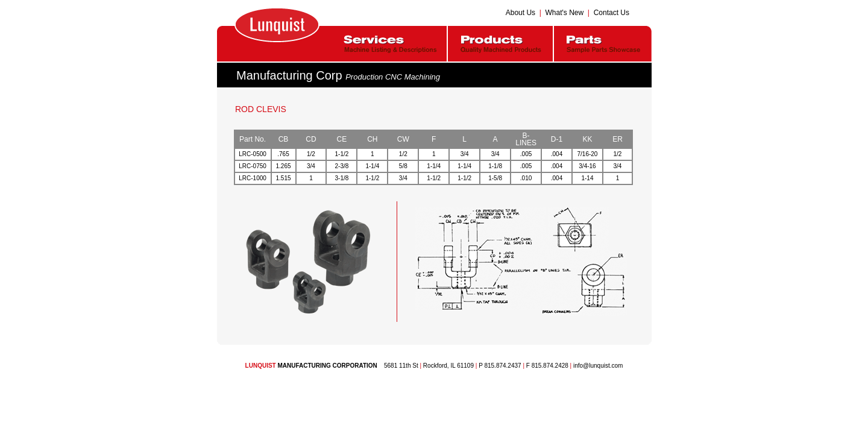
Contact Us (612, 13)
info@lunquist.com (598, 366)
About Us (520, 13)
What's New (565, 13)
